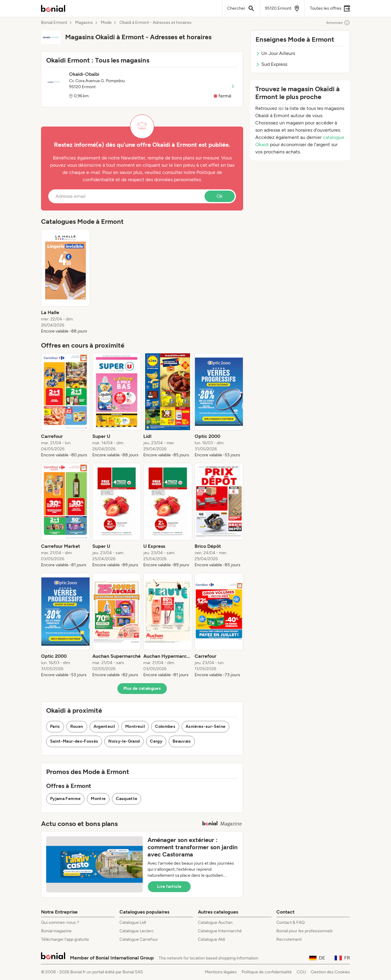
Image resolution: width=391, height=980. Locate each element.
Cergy (156, 741)
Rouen (77, 726)
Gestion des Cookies (330, 972)
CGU (301, 972)
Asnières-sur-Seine (205, 726)
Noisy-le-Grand (124, 741)
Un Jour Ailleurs (275, 53)
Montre (98, 799)
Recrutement (289, 939)
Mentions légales (221, 972)
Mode (106, 23)
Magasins (84, 23)
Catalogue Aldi (211, 939)
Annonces (338, 23)
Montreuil (135, 726)
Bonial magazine (56, 931)
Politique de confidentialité (267, 972)
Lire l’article (169, 887)
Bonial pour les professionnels (305, 931)
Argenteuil (104, 726)
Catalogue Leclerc (137, 931)
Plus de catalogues (142, 688)
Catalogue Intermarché (220, 931)
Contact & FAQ (291, 922)
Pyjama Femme (65, 799)
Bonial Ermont (54, 23)
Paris (55, 726)
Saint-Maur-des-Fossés (74, 741)
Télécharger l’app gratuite (65, 939)
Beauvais (182, 741)
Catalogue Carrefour (139, 939)
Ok (220, 196)
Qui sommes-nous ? (60, 922)
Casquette (127, 799)
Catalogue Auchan (215, 922)
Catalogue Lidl (133, 922)
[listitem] (65, 282)
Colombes (165, 726)
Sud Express (271, 64)
